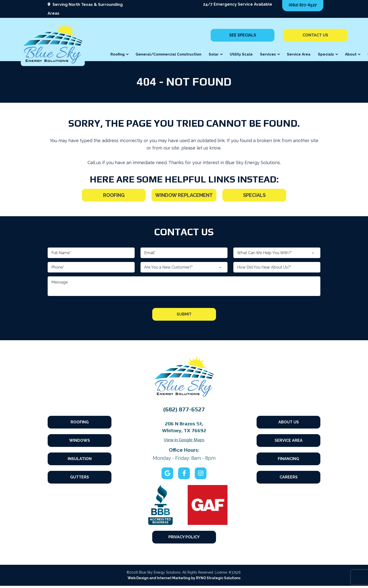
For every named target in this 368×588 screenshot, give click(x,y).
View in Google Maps (184, 440)
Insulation (80, 460)
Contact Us (315, 35)
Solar (214, 54)
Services (268, 54)
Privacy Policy (184, 537)
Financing (288, 460)
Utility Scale (241, 54)
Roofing (118, 54)
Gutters (80, 480)
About (351, 54)
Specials (326, 54)
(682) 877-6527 (303, 5)
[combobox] (184, 267)
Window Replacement (184, 195)
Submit (184, 314)
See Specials (243, 35)
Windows (80, 439)
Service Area (299, 54)
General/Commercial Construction (168, 54)
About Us (289, 419)
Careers (289, 480)
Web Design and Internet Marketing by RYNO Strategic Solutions (184, 580)
